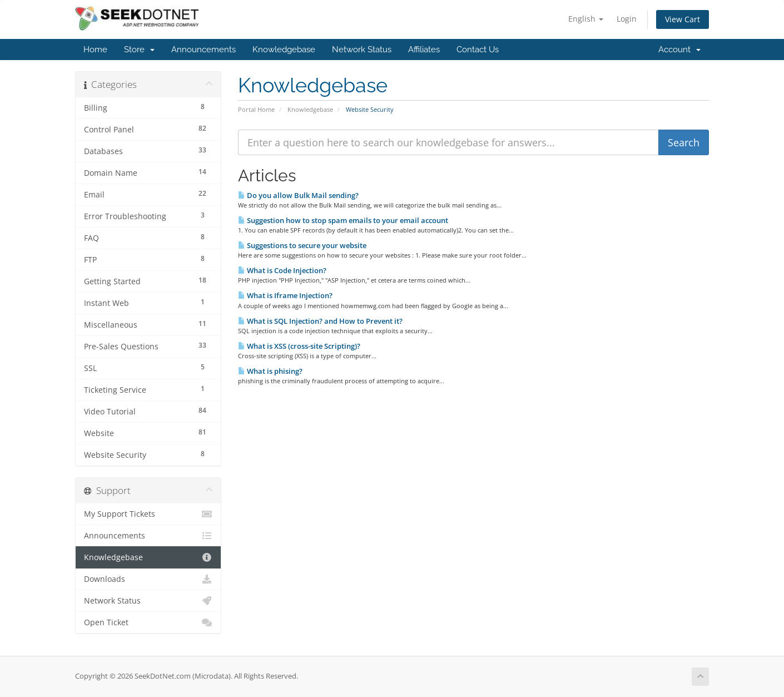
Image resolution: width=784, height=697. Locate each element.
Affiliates (424, 50)
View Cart (683, 19)
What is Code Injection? (282, 270)
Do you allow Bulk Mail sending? (298, 195)
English (586, 19)
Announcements (204, 50)
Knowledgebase (284, 50)
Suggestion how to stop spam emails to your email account (343, 220)
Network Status (362, 50)
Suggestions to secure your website (302, 245)
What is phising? (270, 371)
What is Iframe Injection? (285, 295)
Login (627, 19)
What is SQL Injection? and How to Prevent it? (320, 321)
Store (139, 50)
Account (679, 50)
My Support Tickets (148, 514)
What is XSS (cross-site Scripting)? (299, 346)
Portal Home (256, 109)
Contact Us (478, 50)
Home (95, 50)
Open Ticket (148, 622)
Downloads (148, 579)
